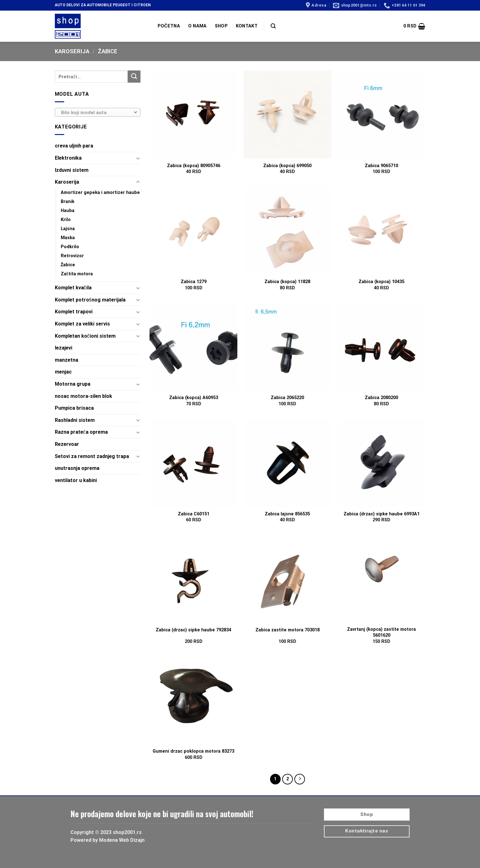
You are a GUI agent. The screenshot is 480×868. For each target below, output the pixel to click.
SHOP (221, 26)
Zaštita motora (77, 274)
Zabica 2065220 (287, 398)
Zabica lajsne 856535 (287, 514)
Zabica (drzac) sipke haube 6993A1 (382, 514)
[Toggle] (138, 158)
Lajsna (68, 229)
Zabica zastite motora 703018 (288, 630)
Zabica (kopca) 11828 (287, 282)
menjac (63, 372)
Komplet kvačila (73, 288)
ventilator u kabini (76, 480)
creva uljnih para (74, 146)
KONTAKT (247, 26)
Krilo (66, 220)
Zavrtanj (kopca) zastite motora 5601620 (381, 632)
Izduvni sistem (72, 170)
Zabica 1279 (194, 282)
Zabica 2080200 (381, 398)
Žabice (68, 265)
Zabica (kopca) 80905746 (194, 166)
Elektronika (68, 158)
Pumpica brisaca (74, 408)
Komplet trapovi (74, 312)
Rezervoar (67, 444)
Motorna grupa (73, 384)
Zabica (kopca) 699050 (287, 166)
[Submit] (134, 77)
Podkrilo (70, 247)
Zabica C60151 (194, 514)
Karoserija (72, 51)
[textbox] (96, 113)
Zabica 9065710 (381, 166)
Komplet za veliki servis (82, 324)
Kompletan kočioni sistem (85, 336)
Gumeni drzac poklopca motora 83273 (193, 751)
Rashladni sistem (75, 420)
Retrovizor (72, 256)
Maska (68, 238)
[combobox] (98, 112)
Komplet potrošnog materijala (90, 300)
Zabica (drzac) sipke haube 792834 (193, 630)
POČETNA (169, 26)
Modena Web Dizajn (122, 840)
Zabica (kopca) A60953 (194, 398)
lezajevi (64, 348)
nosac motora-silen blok (83, 396)
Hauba (68, 211)
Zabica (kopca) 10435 (381, 282)
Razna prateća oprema (81, 432)
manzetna (67, 360)
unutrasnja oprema (77, 468)
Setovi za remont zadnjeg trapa (92, 456)
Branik (68, 202)
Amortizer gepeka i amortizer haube (100, 193)
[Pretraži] (273, 26)
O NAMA (197, 26)
